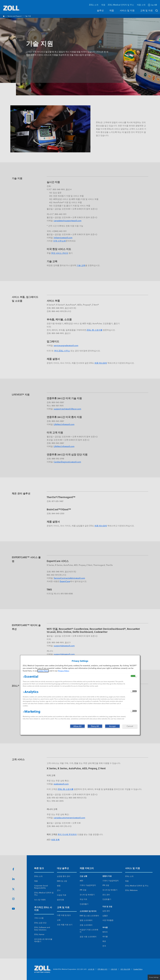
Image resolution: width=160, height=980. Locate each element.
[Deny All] (95, 726)
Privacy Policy (64, 671)
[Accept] (112, 726)
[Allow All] (77, 726)
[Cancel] (130, 726)
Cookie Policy (43, 671)
